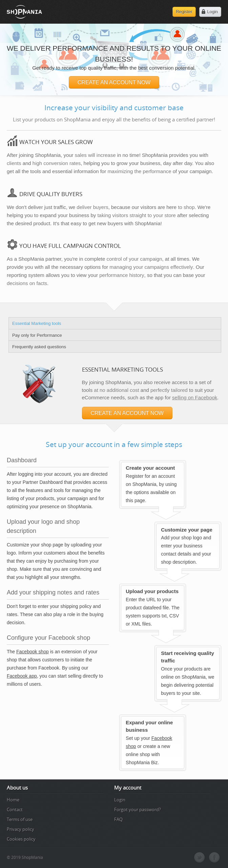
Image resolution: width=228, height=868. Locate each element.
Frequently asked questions (39, 347)
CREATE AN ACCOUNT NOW (114, 82)
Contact (15, 810)
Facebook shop (33, 652)
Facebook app (22, 676)
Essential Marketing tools (37, 323)
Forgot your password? (138, 810)
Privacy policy (20, 829)
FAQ (118, 819)
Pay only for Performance (37, 335)
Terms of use (20, 819)
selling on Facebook (195, 397)
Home (13, 800)
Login (120, 800)
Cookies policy (21, 839)
